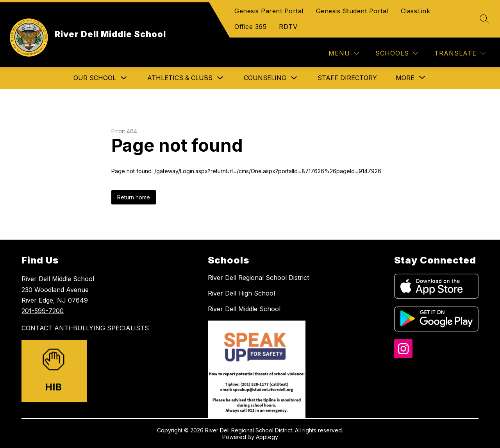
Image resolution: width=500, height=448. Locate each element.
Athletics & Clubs (180, 78)
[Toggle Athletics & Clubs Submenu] (220, 78)
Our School (95, 78)
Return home (134, 197)
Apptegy (267, 437)
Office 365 (250, 27)
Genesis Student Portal (352, 11)
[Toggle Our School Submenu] (124, 78)
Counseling (265, 78)
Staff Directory (347, 78)
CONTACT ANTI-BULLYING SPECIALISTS (85, 328)
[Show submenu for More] (405, 78)
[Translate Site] (460, 53)
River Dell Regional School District (258, 278)
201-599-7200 (43, 311)
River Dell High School (241, 293)
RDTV (288, 27)
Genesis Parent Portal (269, 11)
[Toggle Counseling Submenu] (294, 78)
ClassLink (416, 11)
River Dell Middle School (244, 309)
